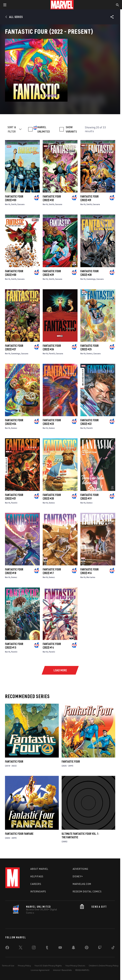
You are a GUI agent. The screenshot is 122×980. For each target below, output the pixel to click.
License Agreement (40, 970)
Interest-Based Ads (62, 970)
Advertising (80, 869)
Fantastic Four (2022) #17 (52, 571)
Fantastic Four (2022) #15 (14, 646)
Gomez (89, 353)
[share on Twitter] (21, 948)
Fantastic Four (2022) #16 (89, 571)
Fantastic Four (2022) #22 (89, 422)
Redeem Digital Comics (87, 891)
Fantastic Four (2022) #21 (14, 497)
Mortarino (91, 577)
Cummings (91, 279)
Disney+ (78, 876)
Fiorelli (52, 353)
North (8, 204)
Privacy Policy (24, 966)
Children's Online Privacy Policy (104, 966)
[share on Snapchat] (73, 948)
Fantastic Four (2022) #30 (14, 273)
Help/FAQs (37, 876)
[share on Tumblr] (47, 948)
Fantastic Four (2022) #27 (14, 347)
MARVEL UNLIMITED (44, 129)
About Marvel (39, 869)
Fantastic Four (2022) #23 (52, 422)
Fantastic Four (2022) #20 (52, 497)
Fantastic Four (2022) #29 (52, 273)
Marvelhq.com (82, 884)
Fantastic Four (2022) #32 (52, 198)
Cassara (21, 204)
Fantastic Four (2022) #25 (89, 347)
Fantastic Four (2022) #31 (89, 198)
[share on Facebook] (7, 948)
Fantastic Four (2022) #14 (52, 646)
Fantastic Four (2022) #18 (14, 571)
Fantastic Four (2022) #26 (52, 347)
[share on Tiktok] (113, 948)
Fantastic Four (14, 761)
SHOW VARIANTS (71, 129)
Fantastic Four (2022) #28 (89, 273)
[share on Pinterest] (87, 948)
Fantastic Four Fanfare (19, 834)
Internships (38, 891)
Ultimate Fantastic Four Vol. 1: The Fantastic (80, 835)
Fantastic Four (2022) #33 (14, 198)
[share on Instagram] (34, 948)
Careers (36, 884)
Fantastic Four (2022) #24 (14, 422)
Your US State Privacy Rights (48, 966)
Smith (14, 204)
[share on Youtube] (60, 948)
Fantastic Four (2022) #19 (89, 497)
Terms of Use (8, 966)
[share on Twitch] (100, 948)
